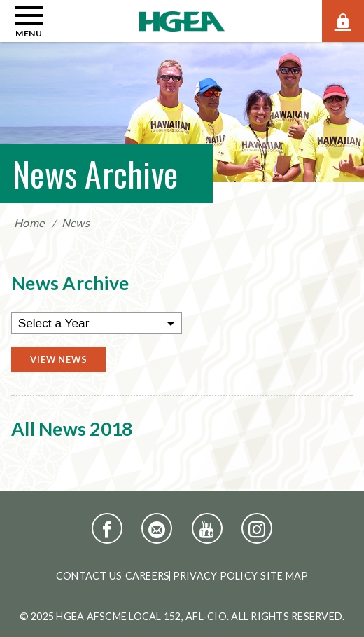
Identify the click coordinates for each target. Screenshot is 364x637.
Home (29, 222)
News (76, 222)
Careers (148, 576)
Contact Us (89, 576)
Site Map (284, 576)
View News (59, 359)
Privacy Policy (216, 576)
